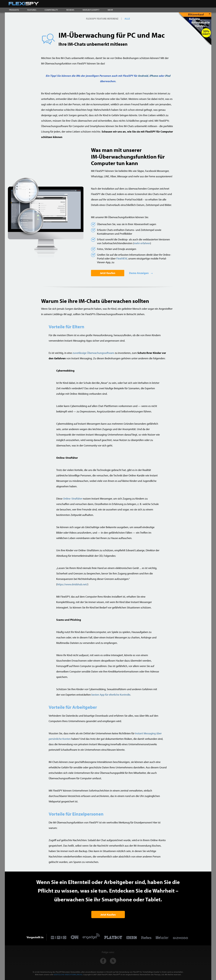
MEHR (110, 10)
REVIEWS (70, 10)
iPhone (154, 76)
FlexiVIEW (122, 258)
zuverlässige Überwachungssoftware (93, 353)
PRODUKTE (14, 10)
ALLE (127, 19)
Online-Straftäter (73, 499)
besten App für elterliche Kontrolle (111, 695)
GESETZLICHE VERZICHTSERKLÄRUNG (68, 974)
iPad (168, 76)
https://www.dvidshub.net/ (72, 584)
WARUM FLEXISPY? (91, 10)
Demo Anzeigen (139, 273)
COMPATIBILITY (51, 10)
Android (143, 76)
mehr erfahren (142, 243)
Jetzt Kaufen (108, 273)
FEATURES (32, 10)
